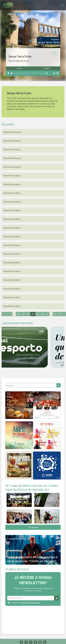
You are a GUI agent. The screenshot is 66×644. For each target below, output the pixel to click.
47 (28, 314)
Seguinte (47, 68)
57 (55, 314)
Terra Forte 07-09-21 (12, 150)
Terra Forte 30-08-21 (12, 202)
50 (43, 314)
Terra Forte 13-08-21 (12, 289)
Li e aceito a (24, 603)
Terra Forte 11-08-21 (12, 306)
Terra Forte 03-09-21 (12, 167)
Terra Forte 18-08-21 (12, 263)
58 (60, 314)
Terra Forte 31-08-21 (12, 193)
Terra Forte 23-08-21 (12, 237)
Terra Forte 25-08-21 (12, 219)
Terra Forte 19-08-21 (12, 254)
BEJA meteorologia (33, 617)
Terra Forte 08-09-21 (12, 141)
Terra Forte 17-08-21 (12, 271)
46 (23, 314)
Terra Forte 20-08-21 (12, 245)
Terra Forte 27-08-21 (12, 210)
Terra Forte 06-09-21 (12, 158)
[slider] (25, 73)
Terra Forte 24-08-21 (12, 228)
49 (38, 314)
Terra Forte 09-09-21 (12, 132)
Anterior (19, 68)
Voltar (54, 53)
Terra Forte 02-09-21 (12, 176)
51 (47, 314)
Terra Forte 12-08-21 (12, 297)
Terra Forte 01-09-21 (12, 184)
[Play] (9, 73)
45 (18, 314)
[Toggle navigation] (62, 5)
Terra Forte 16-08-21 (12, 280)
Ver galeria (33, 527)
